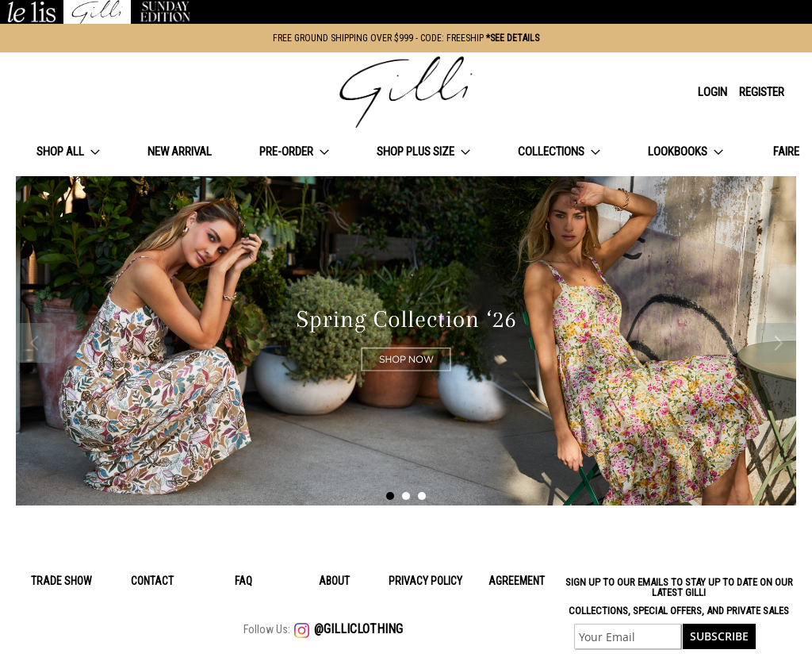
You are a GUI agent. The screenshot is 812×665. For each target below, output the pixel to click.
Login (712, 92)
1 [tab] (390, 496)
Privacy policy (425, 581)
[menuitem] (68, 152)
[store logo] (406, 92)
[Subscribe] (719, 636)
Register (762, 92)
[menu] (406, 152)
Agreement (517, 581)
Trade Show (61, 581)
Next (776, 343)
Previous (36, 343)
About (334, 581)
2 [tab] (406, 496)
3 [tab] (422, 496)
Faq (243, 581)
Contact (152, 581)
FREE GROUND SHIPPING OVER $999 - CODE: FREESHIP (406, 38)
